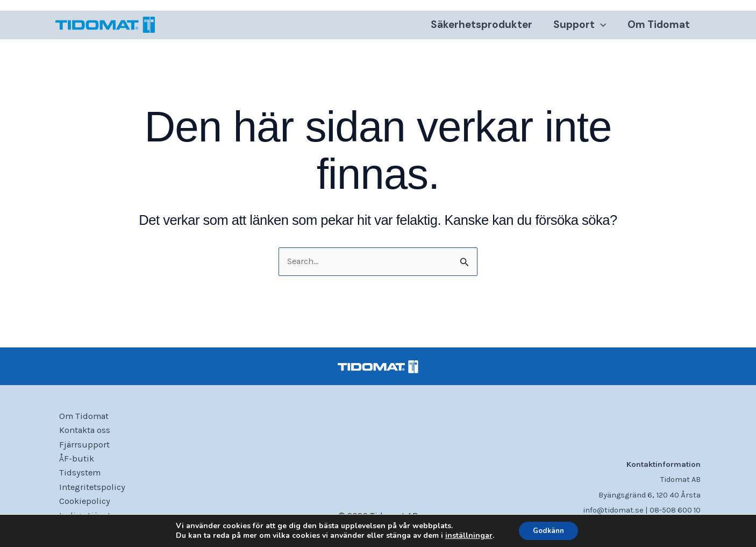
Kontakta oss (83, 428)
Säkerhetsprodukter (484, 27)
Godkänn (549, 530)
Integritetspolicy (90, 486)
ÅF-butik (73, 457)
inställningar (465, 535)
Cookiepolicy (82, 501)
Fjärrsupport (81, 442)
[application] (602, 27)
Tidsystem (77, 472)
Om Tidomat (659, 27)
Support (581, 27)
